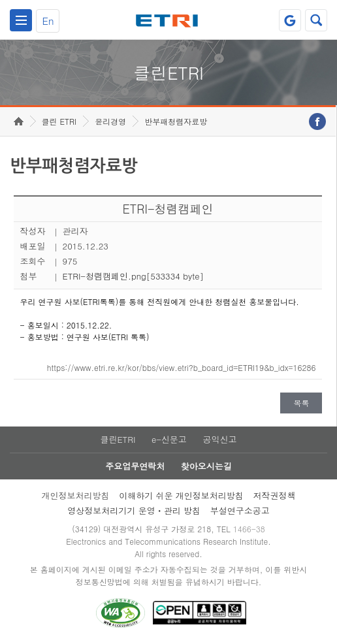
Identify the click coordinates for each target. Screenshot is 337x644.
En (48, 21)
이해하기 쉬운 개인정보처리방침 (181, 495)
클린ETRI (118, 439)
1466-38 (249, 529)
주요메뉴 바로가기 (0, 0)
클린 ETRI (59, 121)
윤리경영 (110, 121)
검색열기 (316, 20)
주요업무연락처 (135, 466)
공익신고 (220, 439)
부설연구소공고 (240, 510)
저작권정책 (275, 495)
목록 (301, 403)
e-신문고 (169, 439)
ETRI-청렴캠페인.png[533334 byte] (134, 276)
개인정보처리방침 (75, 495)
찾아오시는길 (206, 466)
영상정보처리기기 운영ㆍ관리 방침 (134, 510)
